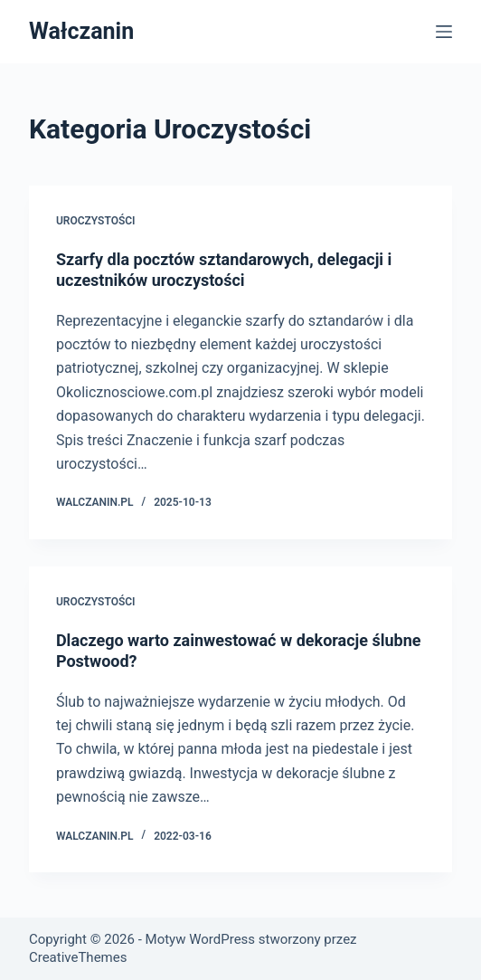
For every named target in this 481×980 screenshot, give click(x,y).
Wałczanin (81, 31)
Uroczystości (96, 221)
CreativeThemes (78, 957)
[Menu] (444, 32)
